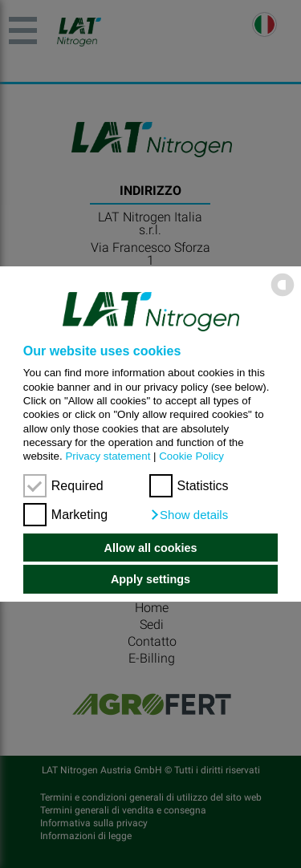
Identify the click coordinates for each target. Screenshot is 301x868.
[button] (189, 515)
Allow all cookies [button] (151, 548)
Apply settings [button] (150, 579)
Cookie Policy (191, 456)
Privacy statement (108, 456)
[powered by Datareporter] (283, 296)
